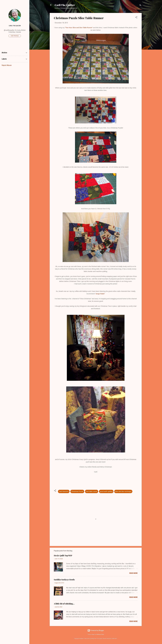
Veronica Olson (100, 634)
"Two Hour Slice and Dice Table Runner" (79, 28)
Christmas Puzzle (77, 491)
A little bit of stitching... (64, 604)
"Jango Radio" (100, 294)
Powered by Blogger (96, 630)
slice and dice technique (123, 491)
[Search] (140, 6)
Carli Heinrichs (64, 491)
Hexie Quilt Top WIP (63, 556)
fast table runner (92, 491)
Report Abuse (7, 65)
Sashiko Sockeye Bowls (64, 580)
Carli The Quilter (65, 5)
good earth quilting (106, 491)
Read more (133, 573)
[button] (136, 18)
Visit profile (15, 36)
